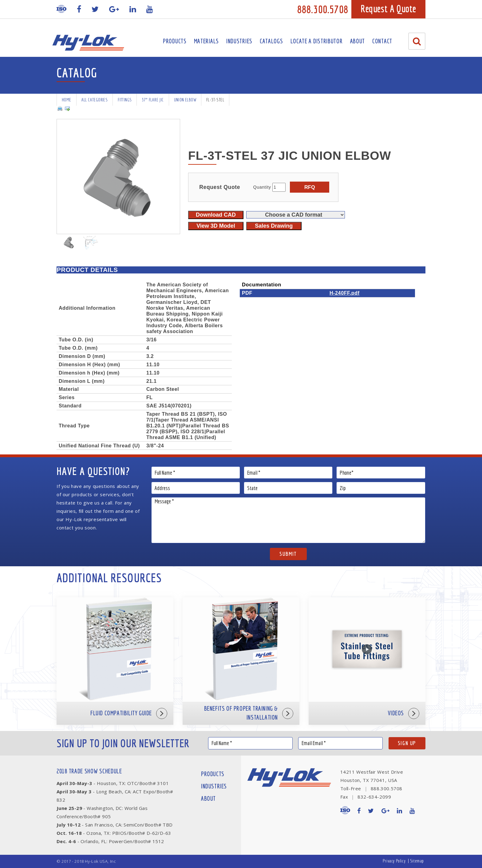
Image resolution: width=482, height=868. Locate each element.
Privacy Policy (394, 861)
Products (175, 41)
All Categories (95, 100)
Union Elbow (185, 100)
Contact (382, 41)
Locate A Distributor (317, 41)
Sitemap (417, 861)
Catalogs (271, 41)
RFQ (310, 187)
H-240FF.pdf (345, 293)
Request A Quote (388, 9)
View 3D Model (216, 226)
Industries (239, 41)
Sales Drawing (274, 226)
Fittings (125, 100)
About (358, 41)
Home (67, 100)
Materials (206, 41)
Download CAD (216, 215)
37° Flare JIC (153, 100)
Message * (288, 520)
